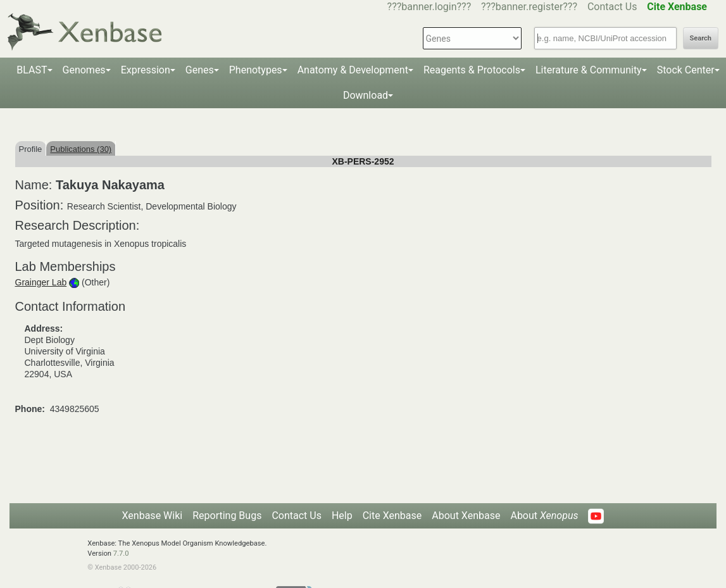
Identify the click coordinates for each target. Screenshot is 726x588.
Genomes (84, 70)
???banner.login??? (429, 7)
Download (366, 95)
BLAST (32, 70)
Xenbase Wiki (153, 516)
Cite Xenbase (392, 516)
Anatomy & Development (353, 70)
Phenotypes (256, 70)
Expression (146, 70)
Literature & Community (589, 70)
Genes (200, 70)
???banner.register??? (529, 7)
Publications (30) (81, 149)
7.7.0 (121, 554)
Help (342, 516)
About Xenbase (466, 516)
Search (701, 38)
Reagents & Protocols (472, 70)
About (544, 516)
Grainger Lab (41, 282)
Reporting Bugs (227, 516)
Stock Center (686, 70)
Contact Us (612, 7)
